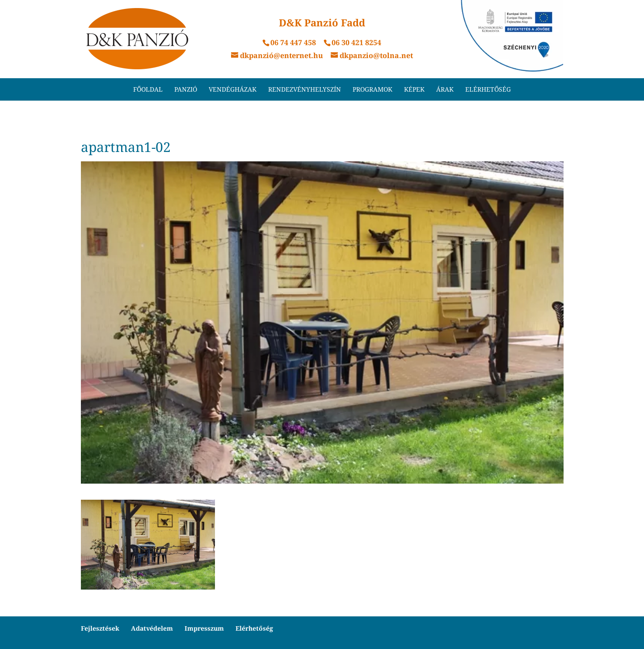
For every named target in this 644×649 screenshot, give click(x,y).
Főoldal (148, 90)
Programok (373, 90)
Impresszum (204, 628)
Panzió (186, 90)
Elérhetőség (488, 90)
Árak (445, 90)
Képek (414, 90)
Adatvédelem (152, 628)
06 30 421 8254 (356, 42)
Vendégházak (233, 90)
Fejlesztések (100, 628)
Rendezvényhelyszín (305, 90)
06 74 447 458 (293, 42)
